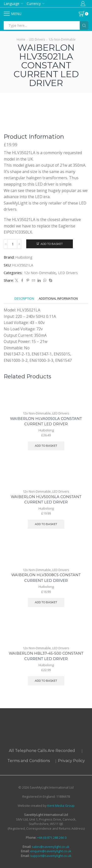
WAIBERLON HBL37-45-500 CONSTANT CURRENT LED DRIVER (46, 656)
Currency (34, 4)
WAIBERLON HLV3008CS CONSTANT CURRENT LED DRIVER (46, 578)
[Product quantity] (13, 244)
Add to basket (52, 244)
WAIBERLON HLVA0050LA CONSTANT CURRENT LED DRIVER (46, 421)
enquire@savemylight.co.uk (50, 851)
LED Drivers (37, 39)
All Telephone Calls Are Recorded (42, 751)
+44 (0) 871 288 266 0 (52, 838)
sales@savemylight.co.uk (50, 847)
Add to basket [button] (46, 446)
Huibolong (24, 257)
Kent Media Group (61, 806)
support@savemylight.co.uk (50, 856)
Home (21, 39)
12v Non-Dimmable (62, 39)
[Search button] (84, 25)
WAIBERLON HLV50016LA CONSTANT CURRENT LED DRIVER (46, 500)
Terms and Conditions (29, 761)
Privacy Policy (71, 761)
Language (12, 4)
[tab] (24, 299)
